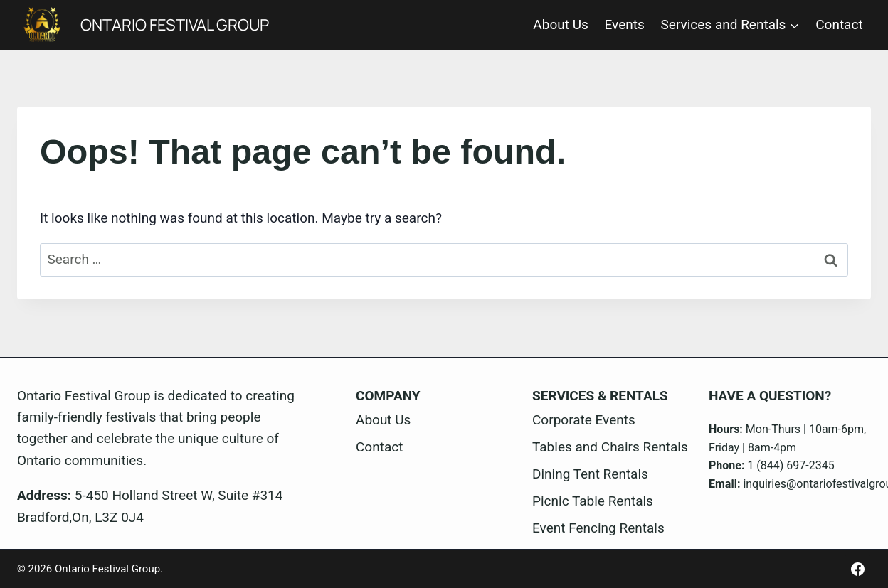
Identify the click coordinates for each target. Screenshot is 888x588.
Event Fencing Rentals (598, 528)
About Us (560, 25)
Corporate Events (584, 420)
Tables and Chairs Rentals (610, 447)
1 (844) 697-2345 (791, 465)
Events (625, 25)
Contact (839, 25)
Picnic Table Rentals (593, 501)
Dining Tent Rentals (590, 474)
